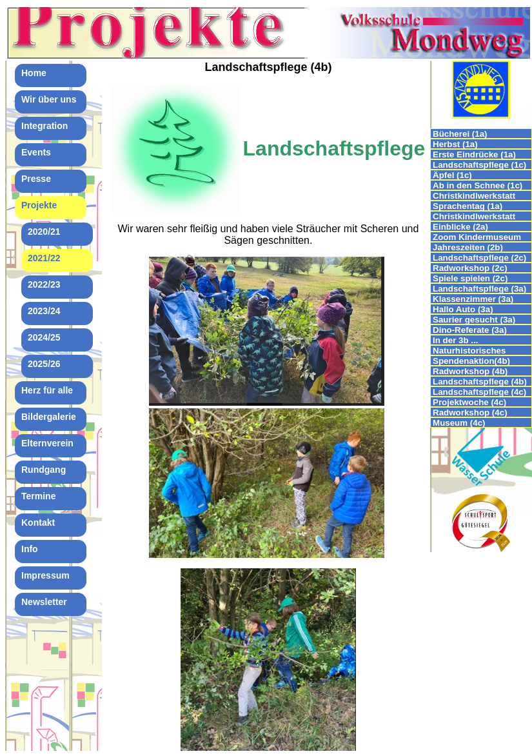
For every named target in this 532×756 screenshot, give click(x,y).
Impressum (45, 575)
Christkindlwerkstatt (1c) (474, 196)
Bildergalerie (49, 417)
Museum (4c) (459, 423)
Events (36, 152)
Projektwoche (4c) (469, 402)
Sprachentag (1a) (468, 206)
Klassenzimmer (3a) (473, 299)
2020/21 (44, 232)
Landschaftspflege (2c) (479, 258)
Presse (36, 179)
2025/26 (44, 364)
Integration (44, 126)
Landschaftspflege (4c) (479, 392)
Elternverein (47, 443)
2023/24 (44, 311)
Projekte (39, 205)
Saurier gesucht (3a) (474, 320)
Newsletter (44, 602)
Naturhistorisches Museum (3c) (469, 351)
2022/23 (44, 284)
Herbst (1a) (455, 144)
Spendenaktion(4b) (471, 361)
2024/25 (44, 337)
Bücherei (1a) (460, 134)
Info (30, 549)
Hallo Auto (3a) (463, 309)
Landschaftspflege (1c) (479, 165)
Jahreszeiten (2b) (468, 247)
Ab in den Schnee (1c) (478, 185)
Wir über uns (49, 99)
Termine (38, 496)
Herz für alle (47, 390)
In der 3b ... (455, 340)
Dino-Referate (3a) (470, 330)
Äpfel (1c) (452, 175)
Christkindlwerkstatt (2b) (474, 216)
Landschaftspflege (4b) (480, 382)
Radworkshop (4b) (470, 371)
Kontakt (38, 522)
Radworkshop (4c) (470, 413)
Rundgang (44, 470)
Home (34, 73)
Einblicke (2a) (460, 227)
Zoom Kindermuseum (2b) (477, 237)
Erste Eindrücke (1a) (474, 154)
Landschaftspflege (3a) (479, 289)
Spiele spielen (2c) (470, 278)
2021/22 (44, 258)
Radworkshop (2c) (470, 268)
